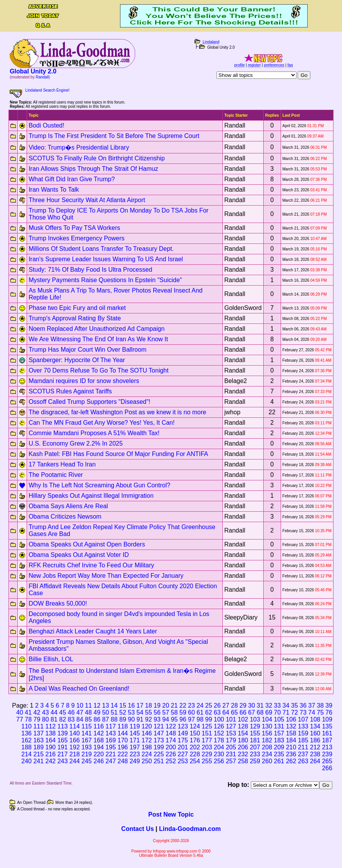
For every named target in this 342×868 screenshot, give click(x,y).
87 (105, 719)
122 (171, 726)
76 (329, 712)
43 (46, 712)
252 (171, 761)
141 (87, 733)
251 (159, 761)
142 (99, 733)
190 (51, 747)
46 (71, 712)
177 (207, 740)
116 (99, 726)
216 (51, 754)
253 (183, 761)
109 (327, 719)
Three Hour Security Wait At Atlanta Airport (87, 200)
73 (303, 712)
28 (234, 705)
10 (80, 705)
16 (131, 705)
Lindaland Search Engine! (48, 90)
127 (231, 726)
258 (243, 761)
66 (243, 712)
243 (63, 761)
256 (219, 761)
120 (147, 726)
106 (291, 719)
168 (99, 740)
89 (123, 719)
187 (327, 740)
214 (26, 754)
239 (327, 754)
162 (26, 740)
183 (279, 740)
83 (71, 719)
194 (99, 747)
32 (269, 705)
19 (157, 705)
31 (260, 705)
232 (243, 754)
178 (219, 740)
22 (183, 705)
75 (320, 712)
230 (219, 754)
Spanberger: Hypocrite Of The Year (77, 360)
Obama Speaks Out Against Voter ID (79, 555)
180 (243, 740)
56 (157, 712)
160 (315, 733)
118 (123, 726)
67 (252, 712)
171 (135, 740)
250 (147, 761)
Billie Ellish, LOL (51, 659)
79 (37, 719)
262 (291, 761)
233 (255, 754)
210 (291, 747)
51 (114, 712)
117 (111, 726)
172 (147, 740)
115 (87, 726)
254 (195, 761)
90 (131, 719)
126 (219, 726)
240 (26, 761)
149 (183, 733)
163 (38, 740)
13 (106, 705)
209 (279, 747)
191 (63, 747)
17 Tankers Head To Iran (62, 464)
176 (195, 740)
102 (243, 719)
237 (303, 754)
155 (255, 733)
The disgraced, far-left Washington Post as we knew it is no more (117, 412)
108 (315, 719)
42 (37, 712)
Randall (42, 77)
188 (26, 747)
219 (87, 754)
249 (135, 761)
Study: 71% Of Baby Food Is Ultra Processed (90, 270)
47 (80, 712)
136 (26, 733)
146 (147, 733)
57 (166, 712)
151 (207, 733)
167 (87, 740)
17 (140, 705)
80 (46, 719)
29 (243, 705)
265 (327, 761)
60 (191, 712)
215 (38, 754)
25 (209, 705)
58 (174, 712)
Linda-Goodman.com (190, 829)
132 (291, 726)
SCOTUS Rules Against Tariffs (70, 391)
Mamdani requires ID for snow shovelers (84, 381)
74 (312, 712)
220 (99, 754)
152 (219, 733)
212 (315, 747)
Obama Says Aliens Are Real (68, 506)
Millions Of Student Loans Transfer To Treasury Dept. (101, 249)
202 (195, 747)
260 (267, 761)
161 (327, 733)
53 (131, 712)
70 (278, 712)
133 (303, 726)
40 (20, 712)
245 (87, 761)
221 (111, 754)
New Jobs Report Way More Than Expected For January (106, 576)
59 (183, 712)
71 (286, 712)
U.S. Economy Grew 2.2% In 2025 (76, 443)
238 (315, 754)
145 (135, 733)
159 (303, 733)
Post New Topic (171, 814)
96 (183, 719)
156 (267, 733)
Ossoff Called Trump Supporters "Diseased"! (89, 402)
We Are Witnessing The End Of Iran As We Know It (98, 339)
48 (88, 712)
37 (312, 705)
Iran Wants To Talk (54, 190)
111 (38, 726)
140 (75, 733)
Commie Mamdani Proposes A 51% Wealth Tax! (94, 433)
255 (207, 761)
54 (140, 712)
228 (195, 754)
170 (123, 740)
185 (303, 740)
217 (63, 754)
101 (231, 719)
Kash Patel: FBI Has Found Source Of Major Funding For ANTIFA (118, 454)
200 (171, 747)
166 (75, 740)
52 (123, 712)
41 (28, 712)
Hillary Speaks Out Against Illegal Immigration (91, 496)
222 (123, 754)
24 (200, 705)
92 (149, 719)
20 (166, 705)
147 (159, 733)
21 (174, 705)
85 (88, 719)
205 (231, 747)
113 (63, 726)
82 (63, 719)
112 (51, 726)
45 (63, 712)
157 (279, 733)
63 (217, 712)
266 (327, 768)
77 (20, 719)
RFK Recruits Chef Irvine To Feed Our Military (91, 565)
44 (54, 712)
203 (207, 747)
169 (111, 740)
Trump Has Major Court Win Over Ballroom (87, 350)
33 (278, 705)
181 (255, 740)
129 (255, 726)
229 (207, 754)
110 (26, 726)
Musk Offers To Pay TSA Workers (74, 228)
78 (28, 719)
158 (291, 733)
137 (38, 733)
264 (315, 761)
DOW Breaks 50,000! (58, 603)
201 (183, 747)
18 (149, 705)
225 (159, 754)
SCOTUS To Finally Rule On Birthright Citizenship (97, 158)
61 (200, 712)
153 (231, 733)
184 (291, 740)
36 (303, 705)
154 (243, 733)
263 (303, 761)
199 (159, 747)
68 (260, 712)
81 (54, 719)
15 (123, 705)
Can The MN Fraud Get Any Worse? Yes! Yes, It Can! (102, 423)
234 (267, 754)
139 (63, 733)
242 (51, 761)
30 (252, 705)
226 (171, 754)
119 (135, 726)
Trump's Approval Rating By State (75, 318)
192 (75, 747)
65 (234, 712)
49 (97, 712)
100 (219, 719)
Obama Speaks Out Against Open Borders (87, 544)
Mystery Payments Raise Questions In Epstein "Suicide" (105, 280)
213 (327, 747)
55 (149, 712)
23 (191, 705)
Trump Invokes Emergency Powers (76, 238)
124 (195, 726)
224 (147, 754)
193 (87, 747)
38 (320, 705)
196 (123, 747)
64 (226, 712)
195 (111, 747)
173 (159, 740)
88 (114, 719)
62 (209, 712)
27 (226, 705)
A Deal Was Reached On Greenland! (79, 688)
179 (231, 740)
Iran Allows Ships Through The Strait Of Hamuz (93, 169)
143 (111, 733)
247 (111, 761)
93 (157, 719)
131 (279, 726)
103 (255, 719)
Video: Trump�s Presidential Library (79, 147)
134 (315, 726)
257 (231, 761)
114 (75, 726)
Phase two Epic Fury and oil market (77, 308)
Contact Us (137, 829)
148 (171, 733)
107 (303, 719)
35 (295, 705)
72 (295, 712)
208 (267, 747)
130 (267, 726)
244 (75, 761)
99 (208, 719)
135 (327, 726)
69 (269, 712)
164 (51, 740)
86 (97, 719)
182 (267, 740)
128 (243, 726)
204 (219, 747)
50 (106, 712)
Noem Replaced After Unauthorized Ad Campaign (97, 329)
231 (231, 754)
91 (140, 719)
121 (159, 726)
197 (135, 747)
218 (75, 754)
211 (303, 747)
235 (279, 754)
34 (286, 705)
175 (183, 740)
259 (255, 761)
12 (97, 705)
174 (171, 740)
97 (191, 719)
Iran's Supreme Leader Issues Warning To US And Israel (106, 259)
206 (243, 747)
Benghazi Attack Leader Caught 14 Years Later (93, 631)
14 (114, 705)
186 (315, 740)
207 (255, 747)
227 (183, 754)
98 (200, 719)
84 (80, 719)
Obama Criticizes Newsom (65, 517)
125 (207, 726)
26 (217, 705)
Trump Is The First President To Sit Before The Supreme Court (114, 136)
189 (38, 747)
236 (291, 754)
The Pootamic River (56, 475)
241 (38, 761)
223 (135, 754)
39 (329, 705)
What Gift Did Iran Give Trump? (72, 179)
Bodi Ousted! (47, 125)
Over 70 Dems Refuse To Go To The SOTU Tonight (99, 370)
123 (183, 726)
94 (166, 719)
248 (123, 761)
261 (279, 761)
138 (51, 733)
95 (174, 719)
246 (99, 761)
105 (279, 719)
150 (195, 733)
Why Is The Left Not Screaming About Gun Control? (99, 485)
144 (123, 733)
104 (267, 719)
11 (88, 705)
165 (63, 740)
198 (147, 747)
